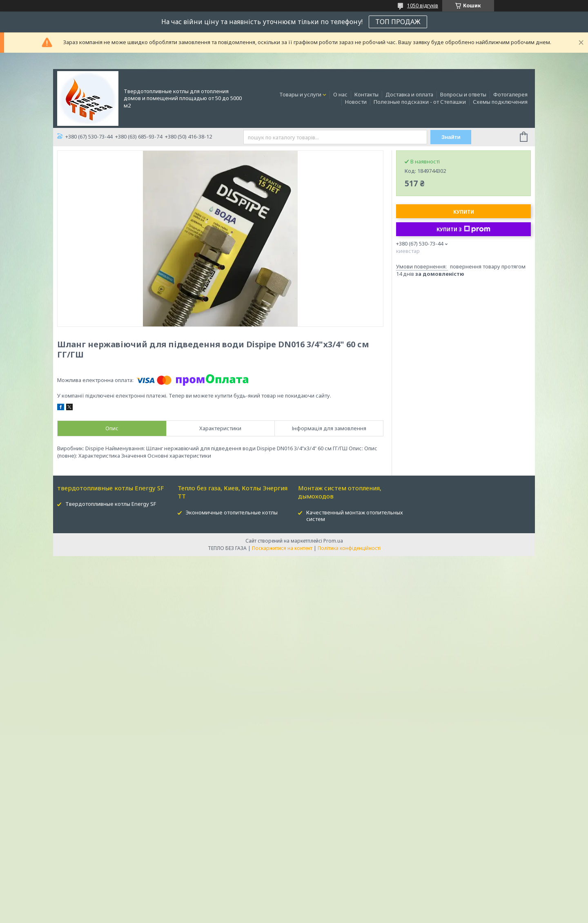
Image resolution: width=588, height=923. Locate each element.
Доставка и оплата (409, 94)
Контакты (366, 94)
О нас (340, 94)
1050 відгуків (423, 6)
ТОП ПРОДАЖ (398, 22)
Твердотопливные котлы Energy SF (111, 504)
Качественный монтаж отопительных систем (355, 516)
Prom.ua (333, 541)
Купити (464, 212)
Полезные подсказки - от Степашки (420, 102)
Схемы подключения (500, 102)
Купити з (463, 229)
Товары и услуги (300, 94)
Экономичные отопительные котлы (232, 512)
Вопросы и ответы (463, 94)
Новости (356, 102)
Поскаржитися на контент (282, 548)
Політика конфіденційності (349, 548)
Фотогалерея (510, 94)
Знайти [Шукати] (451, 137)
